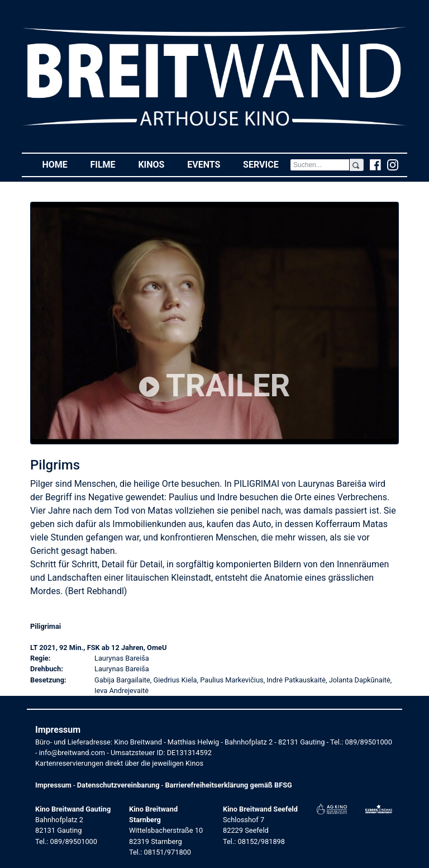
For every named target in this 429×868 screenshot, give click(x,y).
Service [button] (266, 164)
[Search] (320, 165)
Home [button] (60, 164)
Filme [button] (108, 164)
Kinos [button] (157, 164)
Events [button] (209, 164)
